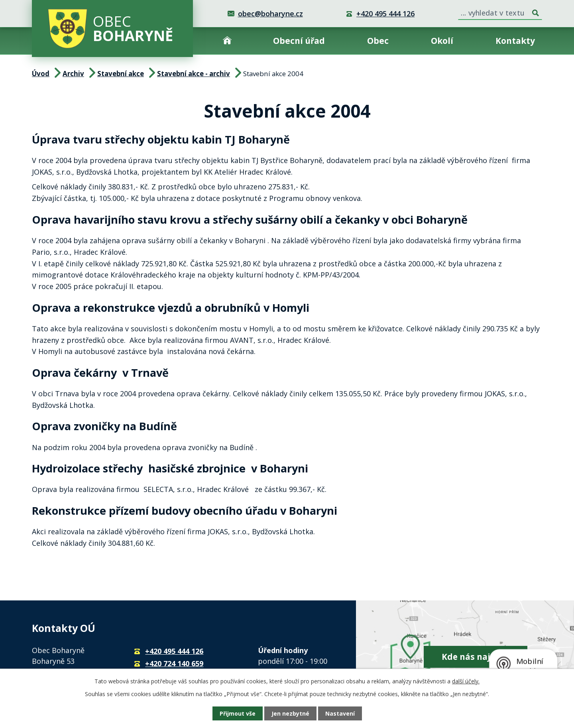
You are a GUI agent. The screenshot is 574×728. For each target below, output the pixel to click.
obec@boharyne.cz (270, 14)
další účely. (466, 681)
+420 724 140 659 (174, 663)
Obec (378, 41)
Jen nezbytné (290, 713)
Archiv (73, 74)
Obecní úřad (299, 41)
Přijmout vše (238, 713)
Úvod (227, 41)
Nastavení (340, 713)
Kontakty (515, 41)
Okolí (442, 41)
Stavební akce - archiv (194, 74)
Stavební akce (121, 74)
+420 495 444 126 (385, 14)
